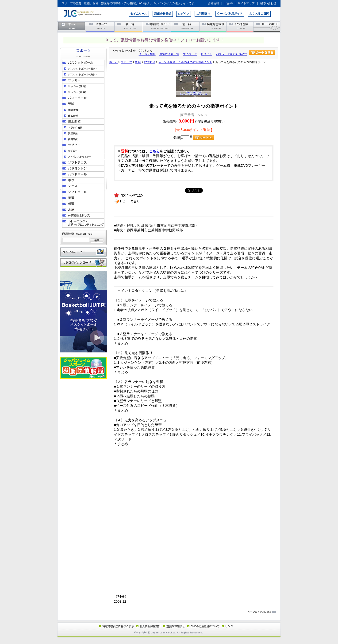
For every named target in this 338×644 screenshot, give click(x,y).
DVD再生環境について (204, 626)
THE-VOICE (267, 26)
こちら (154, 151)
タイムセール (139, 14)
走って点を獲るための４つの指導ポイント (185, 62)
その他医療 (240, 26)
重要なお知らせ (173, 626)
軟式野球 (150, 62)
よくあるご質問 (259, 14)
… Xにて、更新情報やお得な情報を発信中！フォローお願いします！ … (163, 40)
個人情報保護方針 (148, 626)
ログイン (184, 14)
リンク (227, 626)
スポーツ (100, 26)
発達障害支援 (213, 26)
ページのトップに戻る (169, 612)
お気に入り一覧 (169, 54)
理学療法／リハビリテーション (157, 26)
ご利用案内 (203, 14)
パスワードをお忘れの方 (231, 54)
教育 (129, 26)
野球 (138, 62)
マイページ (190, 54)
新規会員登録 (163, 14)
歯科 (186, 26)
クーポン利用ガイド (230, 14)
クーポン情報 (147, 54)
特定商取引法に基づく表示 (116, 626)
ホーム (72, 26)
